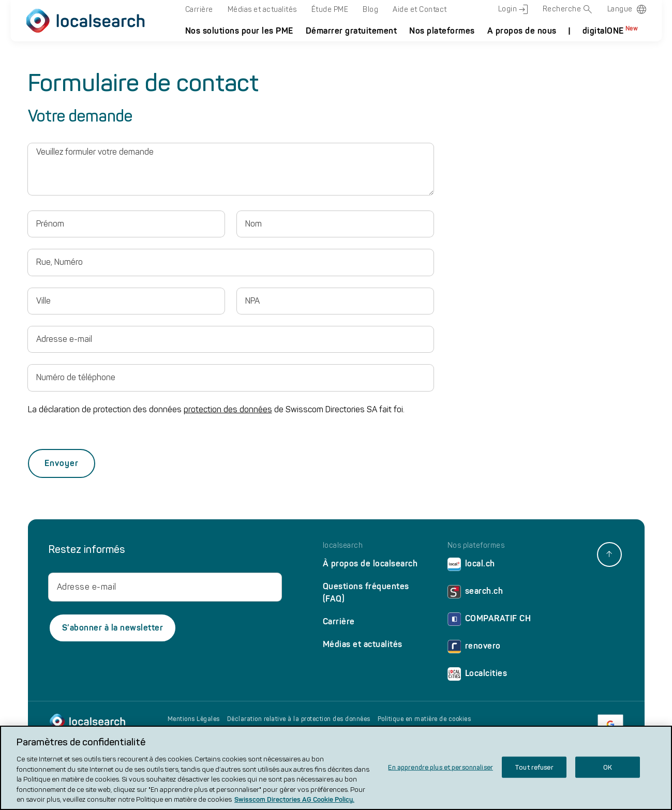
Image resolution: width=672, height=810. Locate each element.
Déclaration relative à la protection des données (299, 719)
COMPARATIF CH (489, 621)
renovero (474, 648)
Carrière (199, 10)
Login (513, 9)
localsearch (343, 546)
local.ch (471, 566)
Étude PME (330, 10)
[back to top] (609, 554)
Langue (620, 9)
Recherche (568, 9)
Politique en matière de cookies (424, 719)
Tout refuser (534, 767)
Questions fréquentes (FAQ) (366, 592)
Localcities (477, 676)
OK (608, 767)
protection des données (228, 409)
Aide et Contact (420, 10)
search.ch (475, 594)
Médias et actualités (262, 10)
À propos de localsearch (370, 564)
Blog (370, 10)
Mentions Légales (194, 719)
